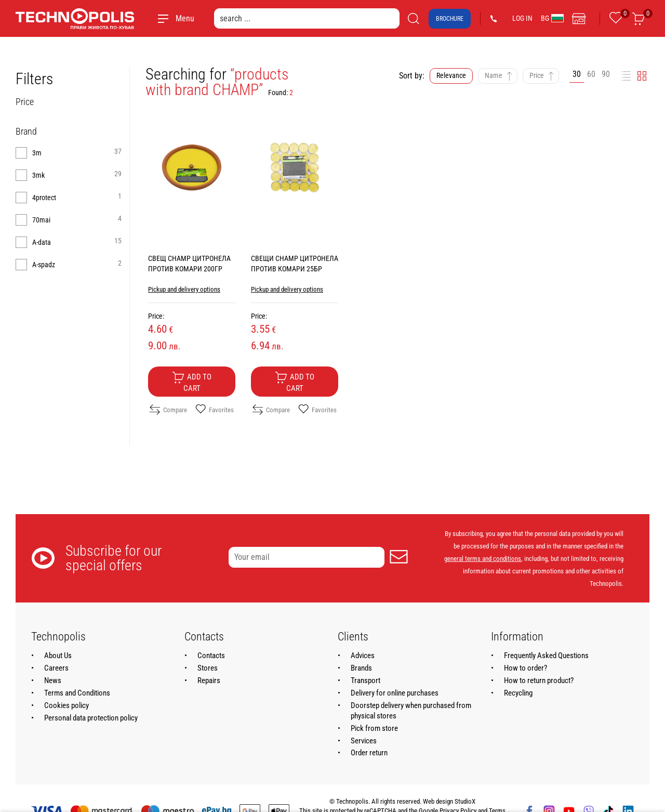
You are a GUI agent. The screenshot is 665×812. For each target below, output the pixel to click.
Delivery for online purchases (395, 693)
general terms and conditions (483, 559)
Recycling (518, 693)
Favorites (215, 410)
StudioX (465, 801)
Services (364, 741)
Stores (208, 668)
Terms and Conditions (77, 693)
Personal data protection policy (91, 718)
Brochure (450, 19)
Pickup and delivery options (184, 289)
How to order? (526, 668)
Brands (361, 668)
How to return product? (539, 680)
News (53, 680)
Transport (365, 680)
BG (552, 18)
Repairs (209, 680)
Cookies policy (66, 705)
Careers (56, 668)
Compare (168, 410)
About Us (58, 656)
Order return (369, 753)
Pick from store (374, 728)
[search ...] (307, 18)
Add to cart (192, 382)
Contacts (211, 656)
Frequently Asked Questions (546, 656)
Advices (363, 656)
